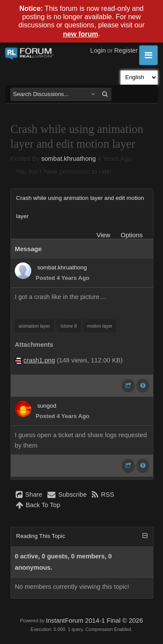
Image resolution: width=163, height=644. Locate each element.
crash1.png (39, 360)
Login (98, 50)
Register (126, 50)
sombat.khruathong (68, 159)
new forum (81, 34)
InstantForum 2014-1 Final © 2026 (94, 621)
